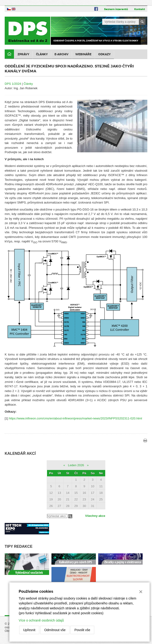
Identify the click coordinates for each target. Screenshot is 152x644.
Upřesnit (29, 630)
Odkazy (104, 54)
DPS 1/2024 (13, 84)
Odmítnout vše (55, 630)
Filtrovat (70, 516)
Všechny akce (95, 516)
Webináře (83, 54)
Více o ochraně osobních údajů (41, 620)
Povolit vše (82, 630)
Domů (9, 54)
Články (42, 54)
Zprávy (23, 54)
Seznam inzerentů (116, 9)
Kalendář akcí (20, 453)
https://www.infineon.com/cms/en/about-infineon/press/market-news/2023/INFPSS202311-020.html (75, 418)
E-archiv (62, 54)
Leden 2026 (76, 465)
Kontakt (140, 9)
